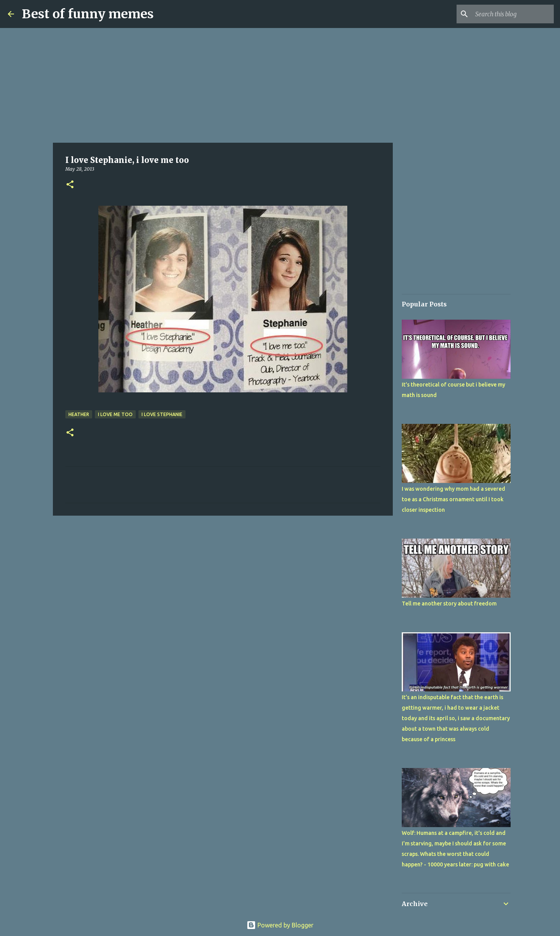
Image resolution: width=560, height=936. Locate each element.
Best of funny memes (88, 14)
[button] (70, 185)
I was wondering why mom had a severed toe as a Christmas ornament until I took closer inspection (453, 499)
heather (79, 414)
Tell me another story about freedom (449, 604)
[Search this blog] (513, 14)
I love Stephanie (162, 414)
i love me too (115, 414)
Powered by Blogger (280, 925)
